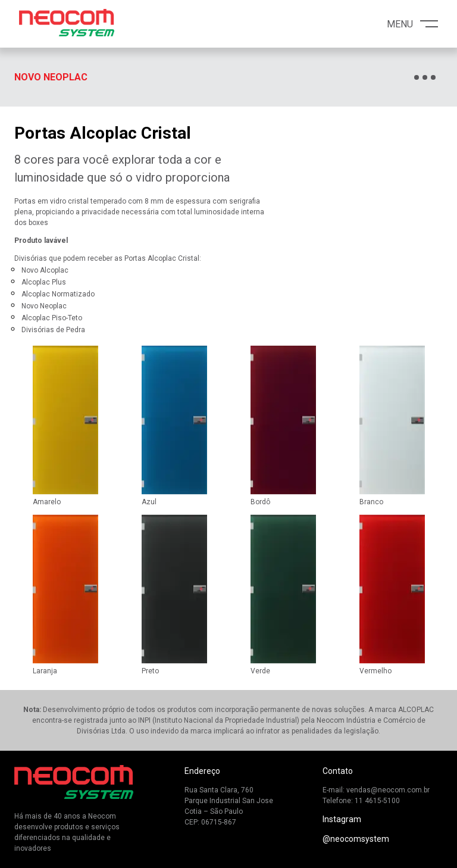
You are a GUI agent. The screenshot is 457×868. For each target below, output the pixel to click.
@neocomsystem (356, 839)
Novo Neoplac (51, 77)
